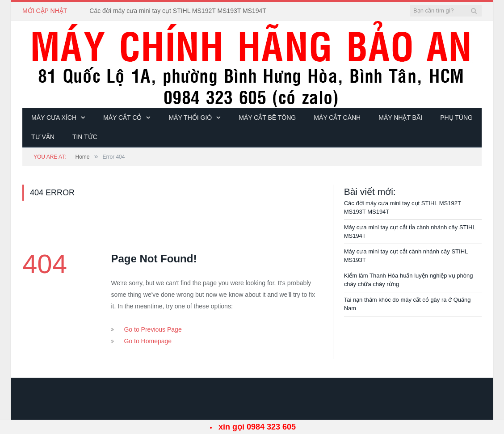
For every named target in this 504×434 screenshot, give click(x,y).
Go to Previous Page (153, 329)
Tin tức (85, 137)
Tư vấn (43, 137)
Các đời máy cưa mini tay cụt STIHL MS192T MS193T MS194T (178, 11)
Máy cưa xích (54, 118)
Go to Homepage (148, 341)
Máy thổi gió (190, 118)
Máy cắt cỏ (122, 118)
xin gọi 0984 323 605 (257, 427)
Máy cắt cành (337, 118)
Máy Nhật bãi (400, 118)
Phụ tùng (456, 118)
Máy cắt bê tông (267, 118)
